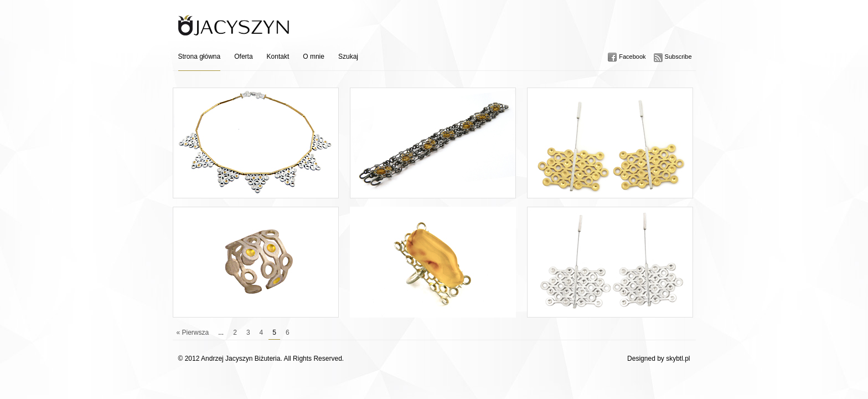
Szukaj (348, 57)
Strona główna (200, 57)
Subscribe (678, 57)
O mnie (314, 57)
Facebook (632, 57)
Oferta (243, 57)
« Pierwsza (193, 332)
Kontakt (278, 57)
